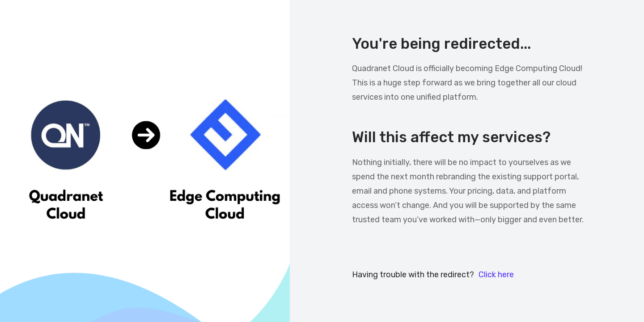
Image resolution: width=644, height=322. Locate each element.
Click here (496, 275)
